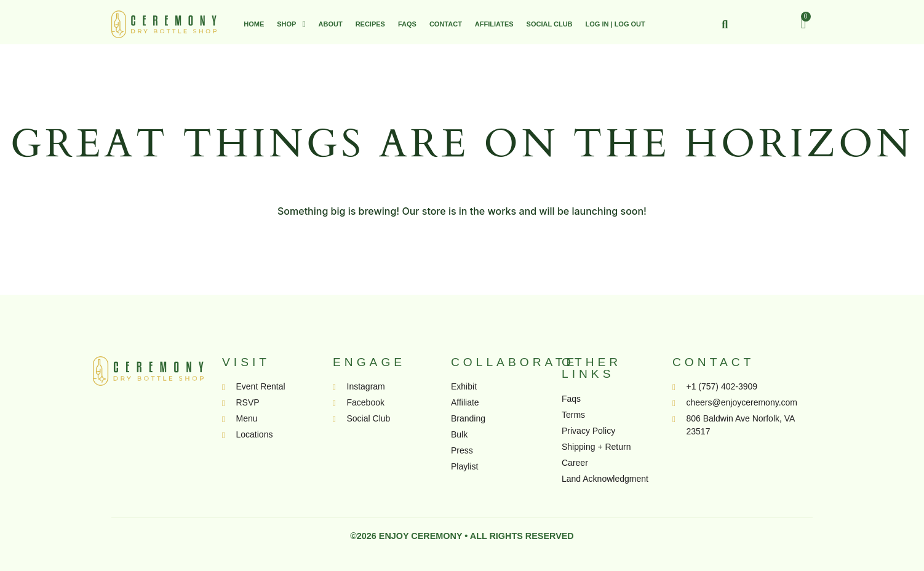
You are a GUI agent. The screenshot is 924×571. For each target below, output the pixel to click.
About (331, 24)
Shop (291, 25)
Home (254, 24)
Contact (446, 24)
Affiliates (494, 24)
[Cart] (804, 23)
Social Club (550, 24)
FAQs (407, 24)
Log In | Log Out (615, 24)
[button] (291, 24)
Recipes (370, 24)
